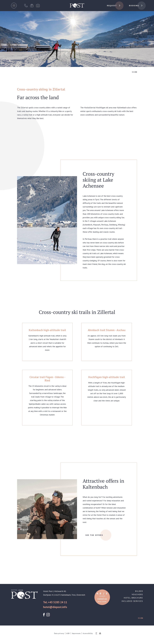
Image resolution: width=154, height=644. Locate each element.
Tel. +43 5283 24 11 (55, 602)
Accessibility (88, 633)
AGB (68, 633)
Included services (132, 601)
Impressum (76, 633)
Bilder (139, 591)
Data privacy (59, 633)
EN (136, 72)
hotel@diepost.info (55, 607)
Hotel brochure (133, 598)
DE (133, 72)
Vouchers (137, 594)
